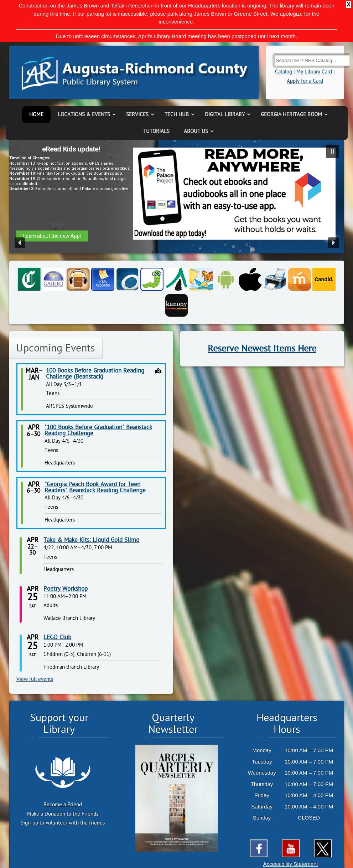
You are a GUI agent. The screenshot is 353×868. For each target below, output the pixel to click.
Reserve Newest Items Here (262, 349)
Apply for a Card (305, 81)
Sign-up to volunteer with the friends (63, 823)
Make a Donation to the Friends (63, 814)
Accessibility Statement (290, 864)
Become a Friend (63, 805)
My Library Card (314, 72)
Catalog (284, 72)
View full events (35, 679)
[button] (332, 151)
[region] (177, 197)
